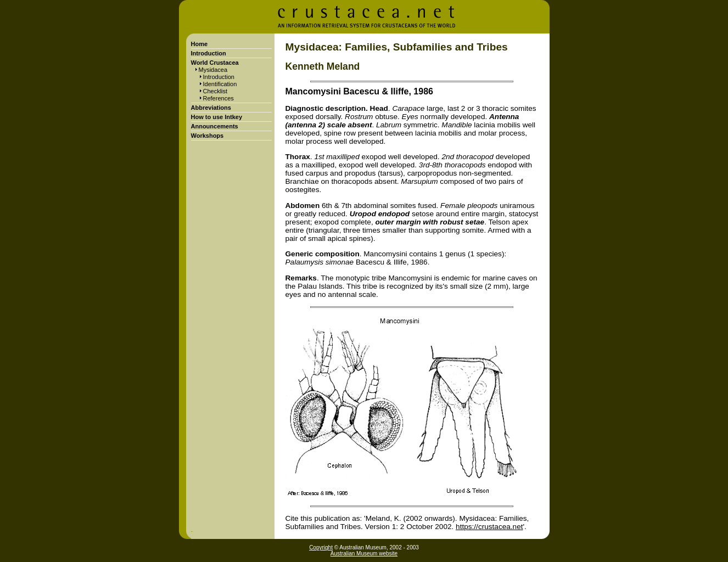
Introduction (219, 77)
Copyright (321, 547)
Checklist (215, 91)
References (219, 98)
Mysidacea (213, 70)
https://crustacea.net (489, 527)
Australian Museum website (364, 553)
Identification (220, 84)
